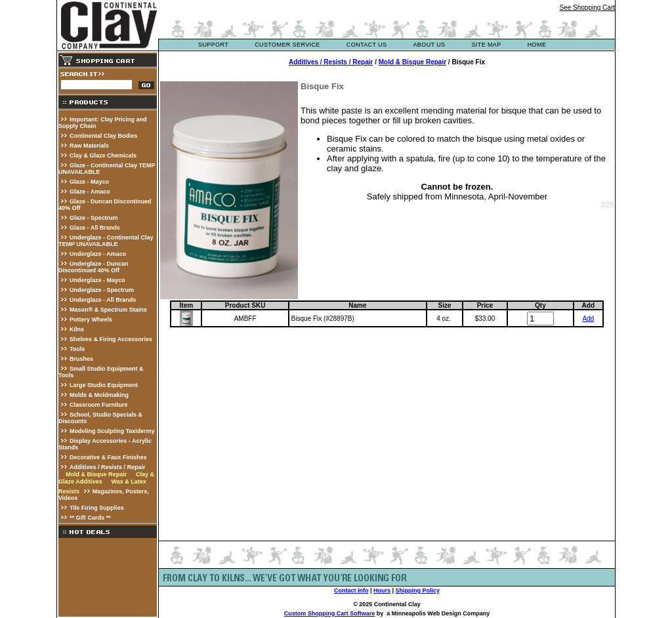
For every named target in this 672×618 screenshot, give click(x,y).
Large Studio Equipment (104, 385)
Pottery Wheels (91, 319)
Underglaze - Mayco (97, 280)
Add (588, 319)
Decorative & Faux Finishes (108, 457)
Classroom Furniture (99, 405)
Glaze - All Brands (95, 228)
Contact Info (351, 590)
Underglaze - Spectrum (102, 290)
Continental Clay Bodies (104, 136)
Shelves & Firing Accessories (111, 339)
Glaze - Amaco (90, 192)
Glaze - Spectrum (94, 218)
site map (486, 45)
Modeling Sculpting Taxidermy (112, 431)
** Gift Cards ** (90, 518)
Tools (77, 349)
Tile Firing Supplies (97, 508)
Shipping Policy (418, 590)
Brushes (81, 359)
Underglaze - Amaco (98, 254)
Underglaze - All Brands (103, 300)
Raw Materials (89, 146)
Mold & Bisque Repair (96, 474)
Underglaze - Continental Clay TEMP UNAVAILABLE (106, 241)
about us (429, 45)
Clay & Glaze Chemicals (103, 155)
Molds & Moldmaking (99, 395)
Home (537, 45)
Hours (382, 590)
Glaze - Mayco (89, 182)
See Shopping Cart (587, 8)
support (213, 45)
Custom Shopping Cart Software (330, 613)
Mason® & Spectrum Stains (108, 310)
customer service (287, 45)
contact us (367, 45)
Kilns (77, 329)
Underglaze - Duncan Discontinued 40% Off (94, 267)
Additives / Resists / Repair (108, 467)
